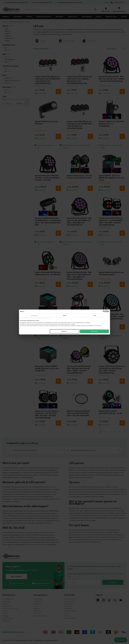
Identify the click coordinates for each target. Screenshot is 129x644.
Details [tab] (64, 316)
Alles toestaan (94, 331)
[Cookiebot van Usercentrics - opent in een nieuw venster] (100, 311)
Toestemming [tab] (34, 316)
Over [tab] (95, 316)
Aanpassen (65, 331)
